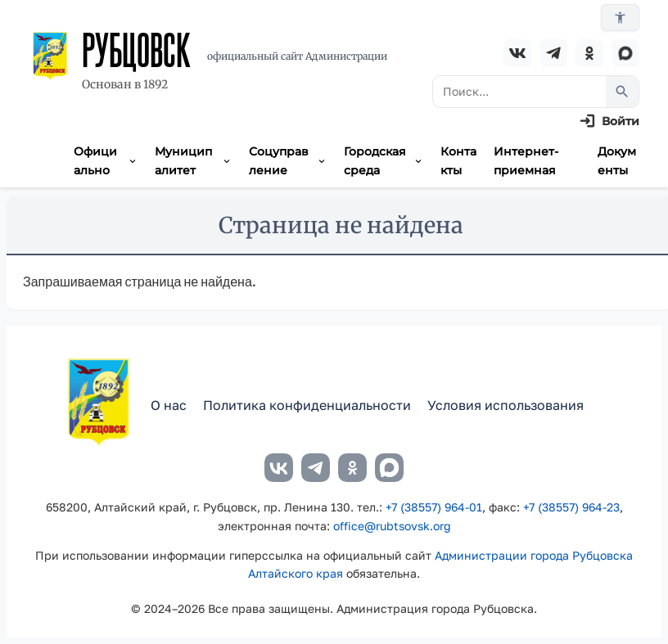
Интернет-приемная (526, 160)
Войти (621, 121)
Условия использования (506, 405)
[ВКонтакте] (517, 53)
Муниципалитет (194, 160)
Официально (106, 160)
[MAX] (625, 53)
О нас (169, 405)
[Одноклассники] (589, 53)
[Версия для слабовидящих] (620, 18)
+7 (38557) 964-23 (571, 507)
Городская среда (384, 160)
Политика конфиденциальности (307, 405)
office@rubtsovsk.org (392, 526)
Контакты (458, 160)
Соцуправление (288, 160)
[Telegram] (553, 53)
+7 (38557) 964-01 (434, 507)
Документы (617, 160)
